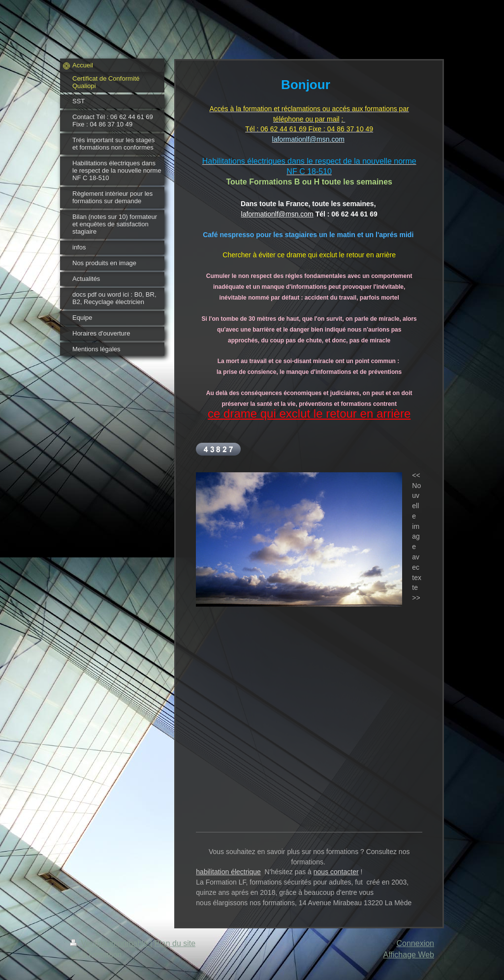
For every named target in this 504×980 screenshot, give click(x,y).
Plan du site (175, 943)
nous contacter (336, 872)
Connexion (416, 943)
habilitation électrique (228, 872)
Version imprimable (110, 943)
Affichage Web (409, 955)
